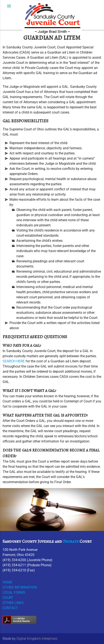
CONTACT (10, 608)
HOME (7, 582)
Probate (71, 541)
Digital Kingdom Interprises (37, 639)
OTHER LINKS (13, 603)
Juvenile (46, 541)
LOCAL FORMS (14, 592)
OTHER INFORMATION (20, 587)
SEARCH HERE (14, 361)
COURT (8, 598)
